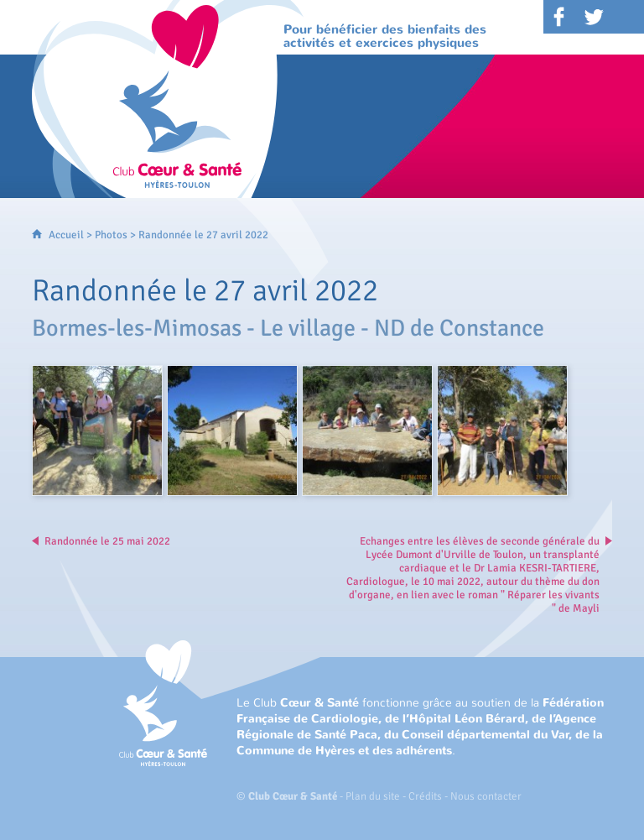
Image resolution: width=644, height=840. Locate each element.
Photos (111, 235)
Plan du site (373, 796)
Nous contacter (486, 796)
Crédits (425, 796)
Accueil (66, 235)
